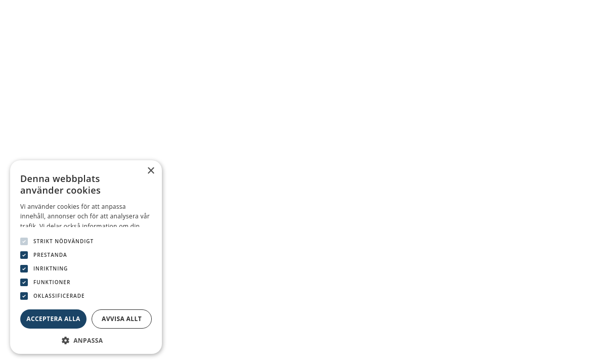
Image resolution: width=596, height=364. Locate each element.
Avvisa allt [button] (122, 319)
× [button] (151, 171)
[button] (86, 339)
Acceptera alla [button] (53, 319)
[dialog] (86, 257)
